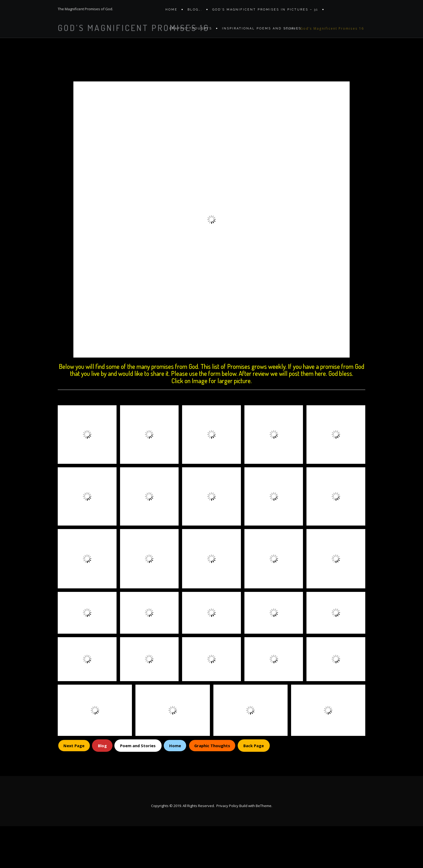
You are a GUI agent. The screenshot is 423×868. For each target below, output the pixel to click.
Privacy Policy (227, 848)
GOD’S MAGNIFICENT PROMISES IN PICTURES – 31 (265, 11)
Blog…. (195, 11)
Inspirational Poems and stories (262, 34)
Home (171, 11)
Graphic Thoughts (191, 34)
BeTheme (264, 848)
